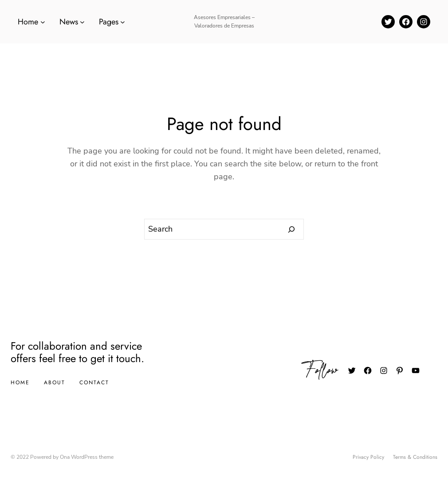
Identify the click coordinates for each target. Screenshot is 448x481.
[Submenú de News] (82, 22)
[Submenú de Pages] (123, 22)
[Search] (292, 229)
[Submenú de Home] (43, 22)
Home (20, 382)
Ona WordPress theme (87, 457)
